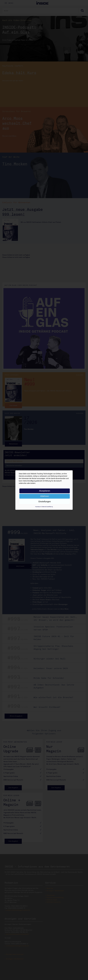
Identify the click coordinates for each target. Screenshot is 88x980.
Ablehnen (45, 496)
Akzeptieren (45, 491)
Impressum (38, 507)
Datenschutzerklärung (47, 507)
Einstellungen (45, 501)
